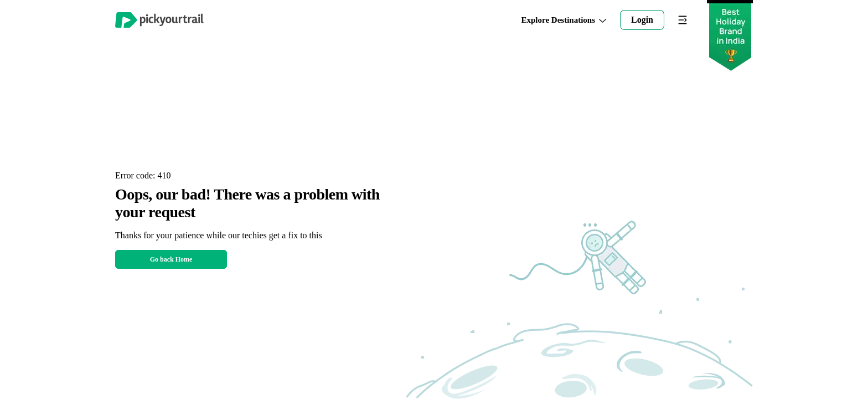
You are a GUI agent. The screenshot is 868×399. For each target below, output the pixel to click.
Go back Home (171, 259)
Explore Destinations (564, 20)
